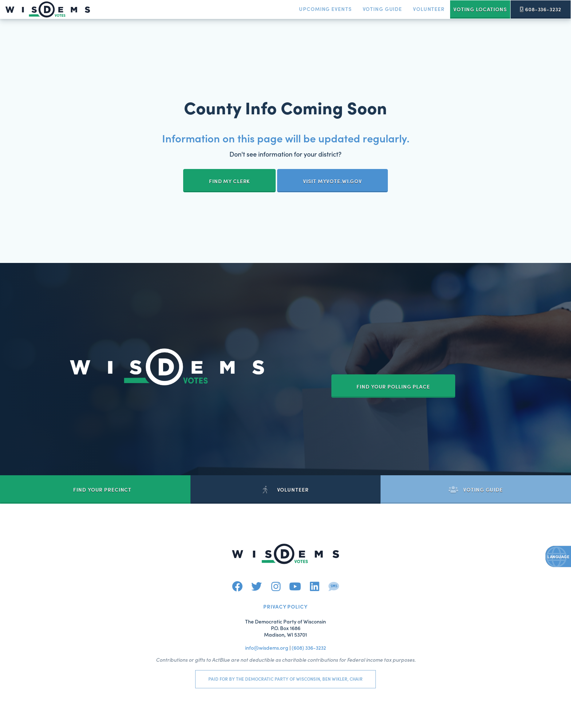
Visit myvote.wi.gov (332, 181)
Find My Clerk (229, 181)
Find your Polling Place (393, 386)
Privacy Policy (285, 606)
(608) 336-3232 (309, 648)
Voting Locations (480, 9)
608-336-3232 (540, 9)
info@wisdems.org (267, 648)
